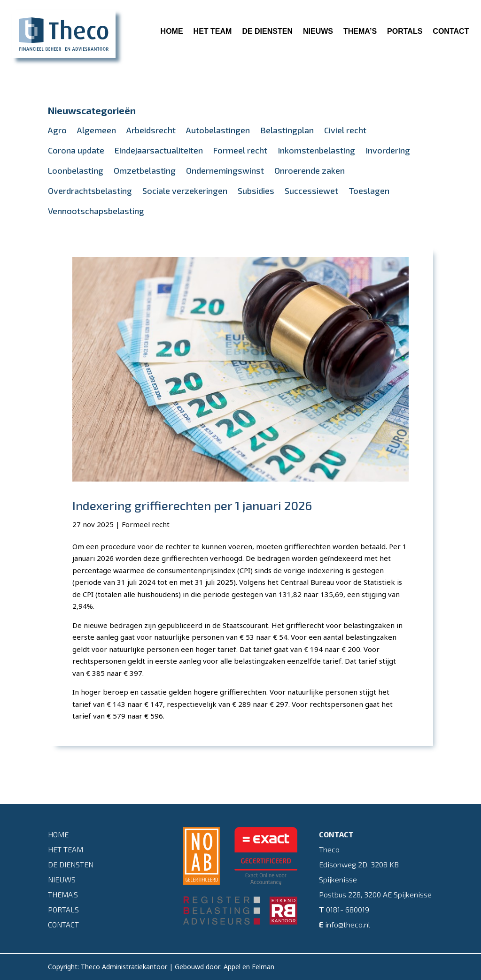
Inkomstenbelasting (316, 150)
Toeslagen (369, 191)
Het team (213, 31)
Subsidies (256, 191)
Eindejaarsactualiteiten (159, 150)
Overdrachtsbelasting (90, 191)
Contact (451, 31)
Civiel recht (345, 130)
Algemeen (97, 130)
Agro (57, 130)
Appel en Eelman (249, 967)
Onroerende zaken (310, 170)
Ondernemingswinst (225, 170)
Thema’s (360, 31)
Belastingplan (287, 130)
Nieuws (318, 31)
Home (172, 31)
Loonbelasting (76, 170)
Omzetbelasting (145, 170)
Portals (405, 31)
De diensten (267, 31)
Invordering (388, 150)
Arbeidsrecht (151, 130)
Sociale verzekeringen (185, 191)
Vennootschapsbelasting (96, 211)
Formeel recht (240, 150)
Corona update (76, 150)
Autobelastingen (218, 130)
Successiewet (311, 191)
